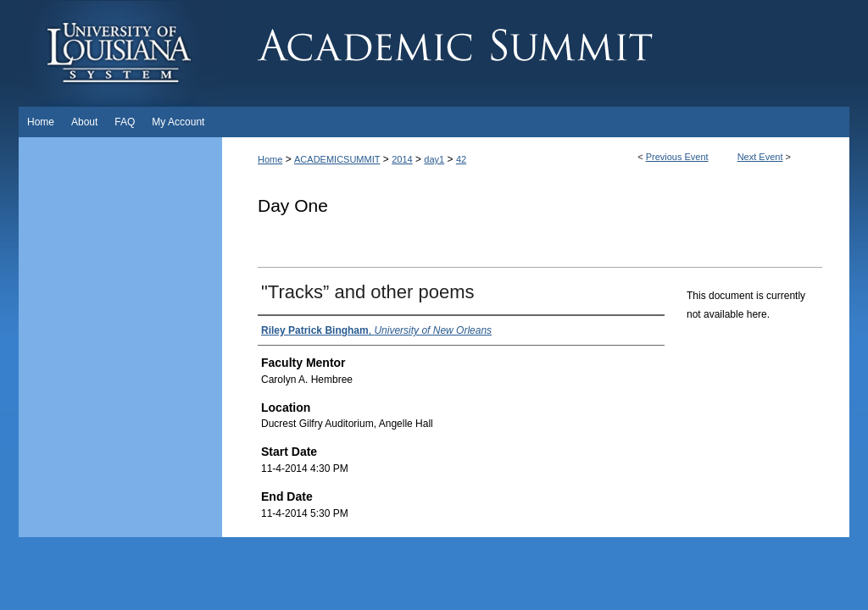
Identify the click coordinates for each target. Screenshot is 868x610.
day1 (434, 159)
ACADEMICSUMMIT (337, 159)
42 (461, 159)
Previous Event (677, 157)
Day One (293, 205)
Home (270, 159)
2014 (402, 159)
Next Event (760, 157)
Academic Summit (536, 53)
